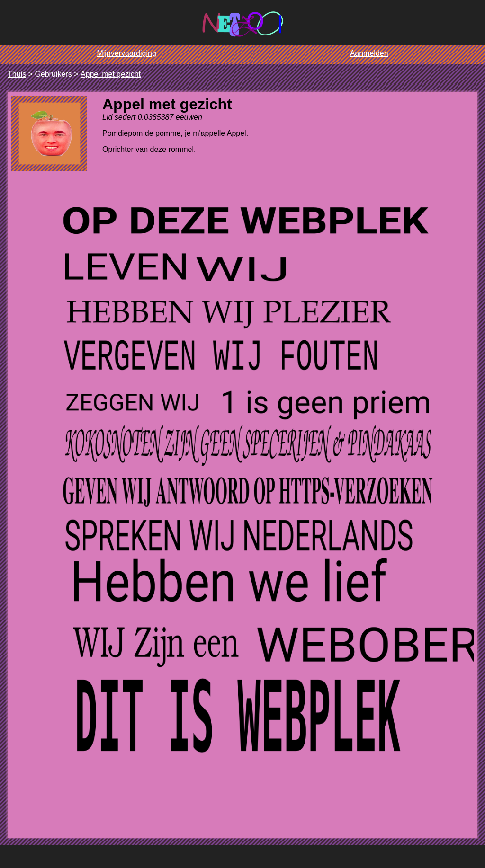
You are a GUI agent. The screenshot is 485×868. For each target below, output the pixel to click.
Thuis (17, 74)
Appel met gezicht (111, 74)
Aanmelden (369, 53)
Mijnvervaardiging (126, 53)
